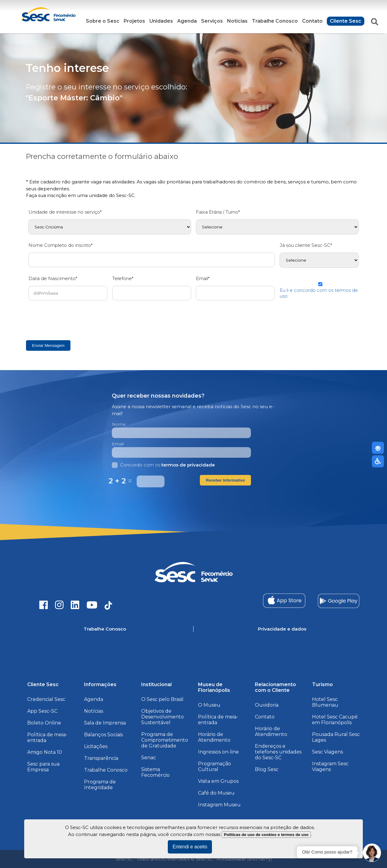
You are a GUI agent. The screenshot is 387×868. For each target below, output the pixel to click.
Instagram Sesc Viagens (330, 766)
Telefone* (123, 278)
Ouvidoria (267, 705)
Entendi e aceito (190, 847)
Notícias (237, 21)
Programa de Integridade (100, 785)
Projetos (134, 21)
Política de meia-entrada (47, 737)
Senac (149, 758)
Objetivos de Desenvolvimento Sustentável (163, 717)
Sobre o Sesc (103, 21)
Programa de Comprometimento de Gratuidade (165, 740)
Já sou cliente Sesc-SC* (306, 245)
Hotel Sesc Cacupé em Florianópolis (335, 720)
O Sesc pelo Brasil (162, 699)
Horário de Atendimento (214, 737)
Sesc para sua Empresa (43, 767)
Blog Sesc (267, 769)
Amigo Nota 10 (45, 752)
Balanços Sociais (103, 735)
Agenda (187, 21)
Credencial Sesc (46, 699)
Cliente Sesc (346, 21)
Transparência (101, 758)
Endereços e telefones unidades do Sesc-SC (278, 752)
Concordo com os (163, 465)
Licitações (96, 746)
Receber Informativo (225, 480)
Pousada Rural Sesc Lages (336, 737)
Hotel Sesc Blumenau (325, 702)
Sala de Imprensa (105, 723)
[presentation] (74, 320)
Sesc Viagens (327, 752)
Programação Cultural (215, 766)
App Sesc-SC (42, 711)
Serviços (212, 21)
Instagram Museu (219, 805)
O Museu (209, 705)
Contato (312, 21)
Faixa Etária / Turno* (218, 212)
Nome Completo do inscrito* (60, 245)
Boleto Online (44, 723)
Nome (119, 424)
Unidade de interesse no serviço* (65, 212)
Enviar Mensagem (48, 345)
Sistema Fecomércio (155, 772)
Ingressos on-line (218, 752)
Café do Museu (216, 793)
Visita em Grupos (218, 781)
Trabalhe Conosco (275, 21)
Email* (203, 278)
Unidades (161, 21)
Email (118, 444)
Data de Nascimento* (53, 278)
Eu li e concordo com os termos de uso (319, 293)
